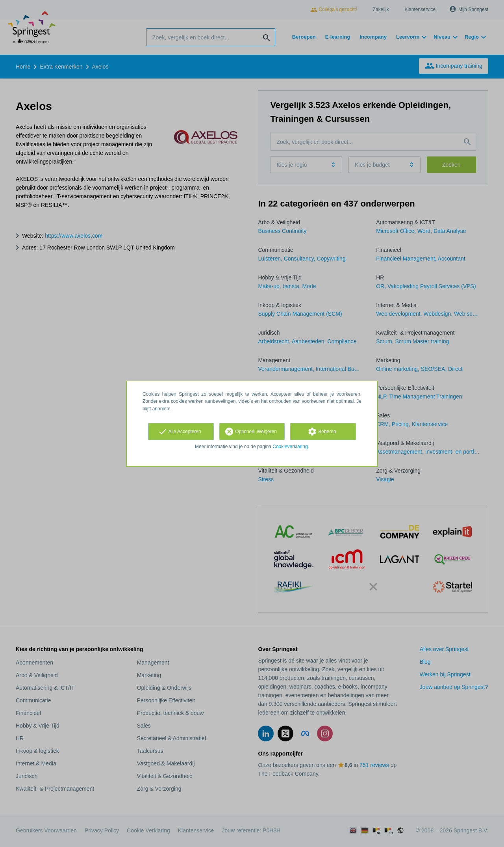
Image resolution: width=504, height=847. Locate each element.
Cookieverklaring (290, 447)
